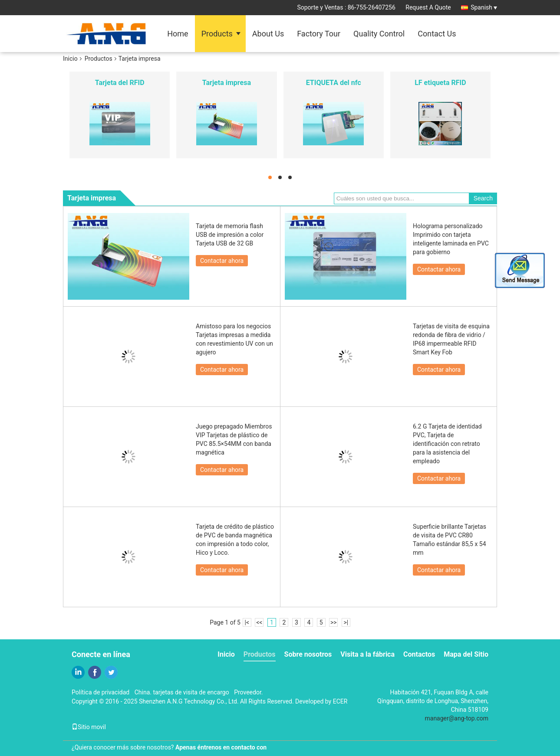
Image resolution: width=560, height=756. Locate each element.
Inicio (70, 59)
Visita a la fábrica (367, 654)
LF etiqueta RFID (440, 83)
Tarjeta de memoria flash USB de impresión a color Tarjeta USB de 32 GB (230, 235)
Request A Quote (428, 7)
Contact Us (437, 34)
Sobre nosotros (308, 654)
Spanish (484, 7)
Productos (99, 59)
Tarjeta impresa (227, 83)
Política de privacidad (100, 692)
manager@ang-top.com (457, 718)
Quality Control (379, 34)
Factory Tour (319, 34)
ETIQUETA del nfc (334, 83)
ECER (340, 701)
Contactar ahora (222, 261)
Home (178, 34)
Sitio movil (89, 727)
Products (217, 34)
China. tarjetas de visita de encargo (182, 692)
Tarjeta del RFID (120, 83)
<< (259, 622)
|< (247, 622)
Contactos (419, 654)
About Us (268, 34)
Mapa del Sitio (466, 654)
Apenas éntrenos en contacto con (221, 747)
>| (346, 622)
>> (334, 622)
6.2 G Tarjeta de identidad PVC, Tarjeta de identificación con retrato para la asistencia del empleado (447, 444)
